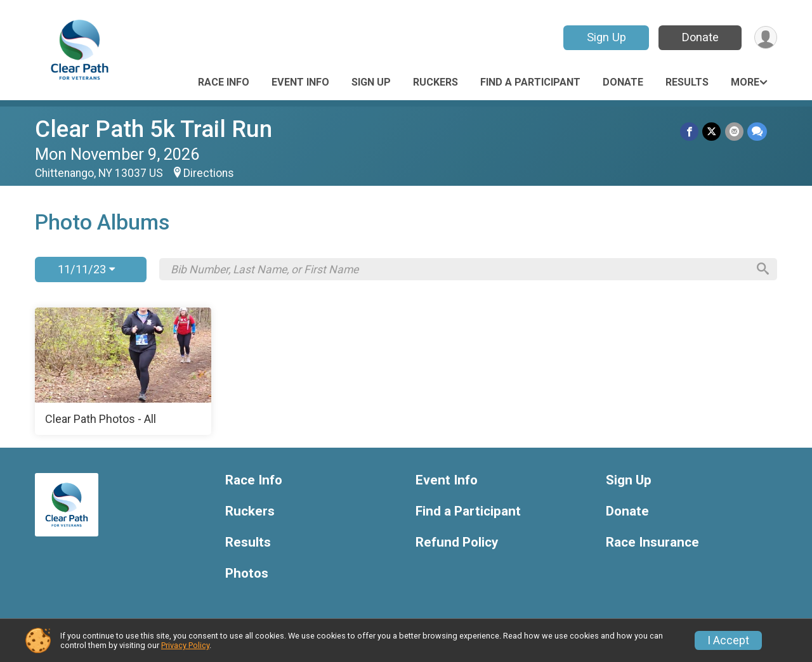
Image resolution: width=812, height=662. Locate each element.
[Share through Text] (757, 132)
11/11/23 (86, 269)
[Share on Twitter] (712, 132)
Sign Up (606, 37)
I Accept (728, 640)
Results (687, 82)
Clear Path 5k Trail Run (154, 129)
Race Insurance (652, 542)
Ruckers (435, 82)
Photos (247, 574)
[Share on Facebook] (690, 132)
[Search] (762, 269)
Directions (209, 173)
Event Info (300, 82)
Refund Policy (457, 542)
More (745, 82)
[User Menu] (765, 38)
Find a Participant (530, 82)
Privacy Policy (185, 645)
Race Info (224, 82)
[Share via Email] (734, 132)
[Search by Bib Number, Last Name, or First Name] (459, 269)
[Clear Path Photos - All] (123, 372)
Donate (700, 37)
